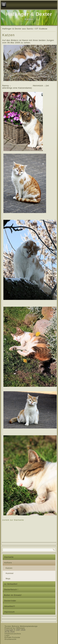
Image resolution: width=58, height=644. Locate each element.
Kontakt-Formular (12, 637)
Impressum (9, 612)
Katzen (9, 568)
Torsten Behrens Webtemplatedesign (21, 626)
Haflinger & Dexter (29, 14)
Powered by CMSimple (15, 628)
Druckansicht (11, 639)
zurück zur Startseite (13, 520)
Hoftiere (8, 563)
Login (7, 635)
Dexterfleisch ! (11, 590)
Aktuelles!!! (10, 606)
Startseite (9, 557)
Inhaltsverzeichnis (13, 634)
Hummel (10, 573)
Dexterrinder (10, 601)
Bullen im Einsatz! (13, 595)
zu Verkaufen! (11, 584)
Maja (8, 579)
